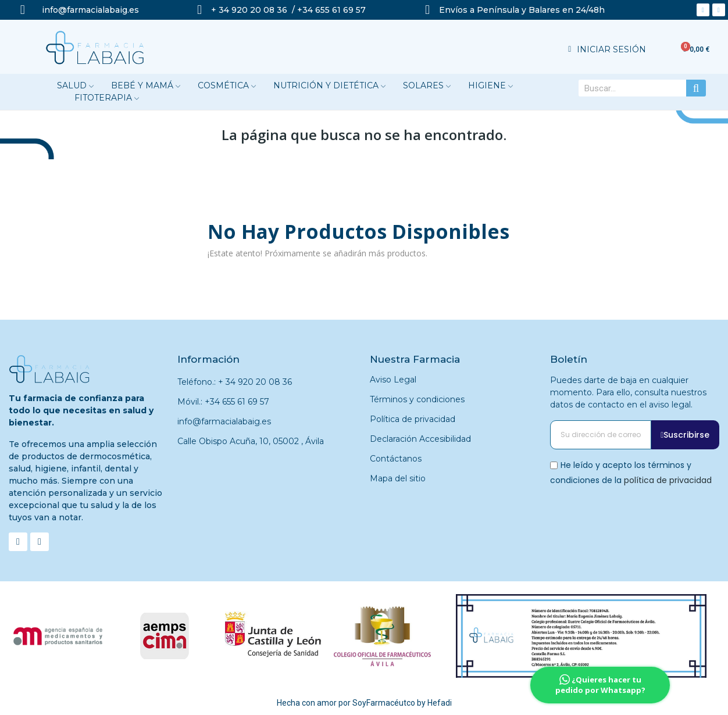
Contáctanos (396, 459)
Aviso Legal (393, 380)
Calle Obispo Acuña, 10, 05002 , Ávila (251, 441)
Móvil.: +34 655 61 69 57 (223, 402)
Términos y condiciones (417, 399)
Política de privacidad (413, 419)
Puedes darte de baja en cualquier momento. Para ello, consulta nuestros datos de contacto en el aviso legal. (628, 392)
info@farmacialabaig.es (224, 421)
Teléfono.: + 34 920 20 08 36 (235, 382)
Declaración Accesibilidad (420, 439)
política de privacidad (668, 480)
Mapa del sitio (398, 478)
